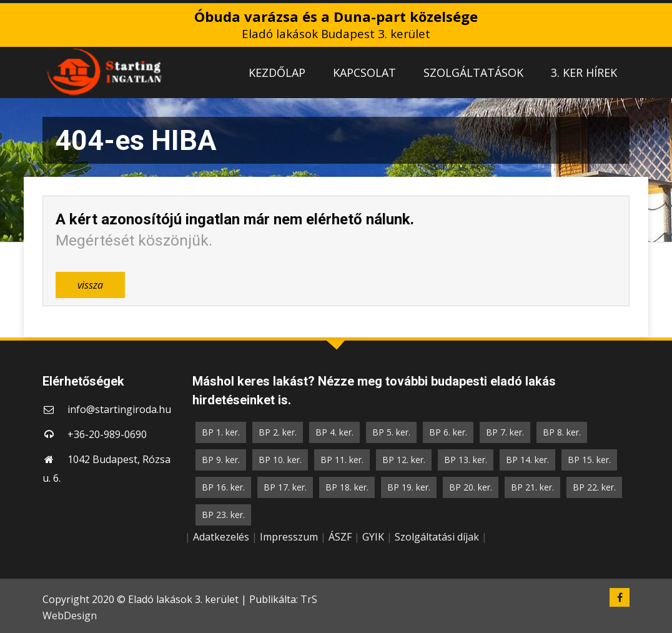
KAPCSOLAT (364, 72)
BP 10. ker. (280, 460)
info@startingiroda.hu (119, 409)
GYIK (373, 537)
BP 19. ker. (409, 487)
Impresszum (289, 537)
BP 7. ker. (505, 432)
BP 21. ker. (532, 487)
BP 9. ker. (221, 460)
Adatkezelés (221, 537)
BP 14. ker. (527, 460)
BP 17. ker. (285, 487)
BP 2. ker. (278, 432)
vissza (90, 285)
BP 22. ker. (594, 487)
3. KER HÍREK (584, 72)
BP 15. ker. (589, 460)
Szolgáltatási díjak (437, 537)
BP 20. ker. (471, 487)
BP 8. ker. (562, 432)
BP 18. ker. (347, 487)
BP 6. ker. (448, 432)
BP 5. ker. (391, 432)
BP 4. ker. (334, 432)
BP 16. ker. (223, 487)
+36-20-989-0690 (107, 434)
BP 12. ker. (404, 460)
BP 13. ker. (466, 460)
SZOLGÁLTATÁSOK (473, 72)
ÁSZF (340, 537)
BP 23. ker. (223, 515)
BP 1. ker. (221, 432)
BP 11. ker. (342, 460)
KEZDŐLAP (277, 72)
